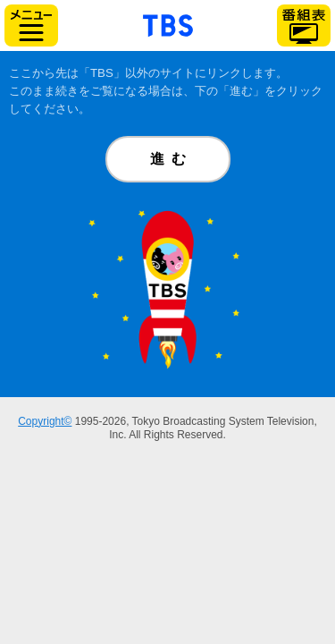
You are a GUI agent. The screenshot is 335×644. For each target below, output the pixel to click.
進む (172, 159)
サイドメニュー (31, 25)
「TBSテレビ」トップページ (168, 23)
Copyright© (45, 421)
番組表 (304, 25)
